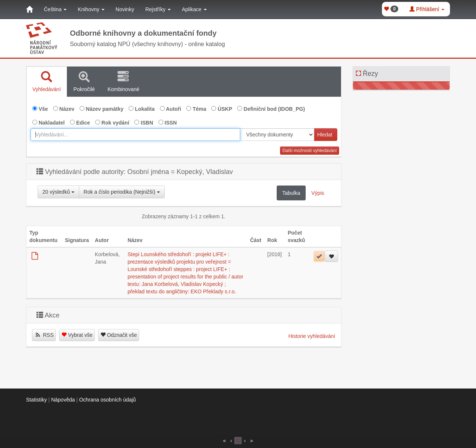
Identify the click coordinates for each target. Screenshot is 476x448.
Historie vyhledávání (312, 336)
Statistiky (36, 400)
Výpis (318, 193)
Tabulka (291, 193)
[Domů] (29, 9)
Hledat (325, 135)
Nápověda (63, 400)
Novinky (125, 9)
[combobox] (135, 135)
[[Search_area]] (277, 135)
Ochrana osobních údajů (108, 400)
